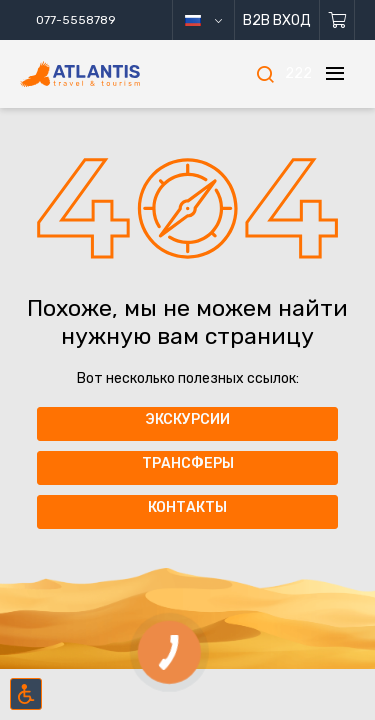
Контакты (187, 507)
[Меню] (335, 74)
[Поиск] (265, 74)
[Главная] (106, 74)
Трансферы (188, 463)
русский (218, 20)
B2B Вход (277, 20)
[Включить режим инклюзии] (26, 694)
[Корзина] (337, 20)
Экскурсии (187, 419)
